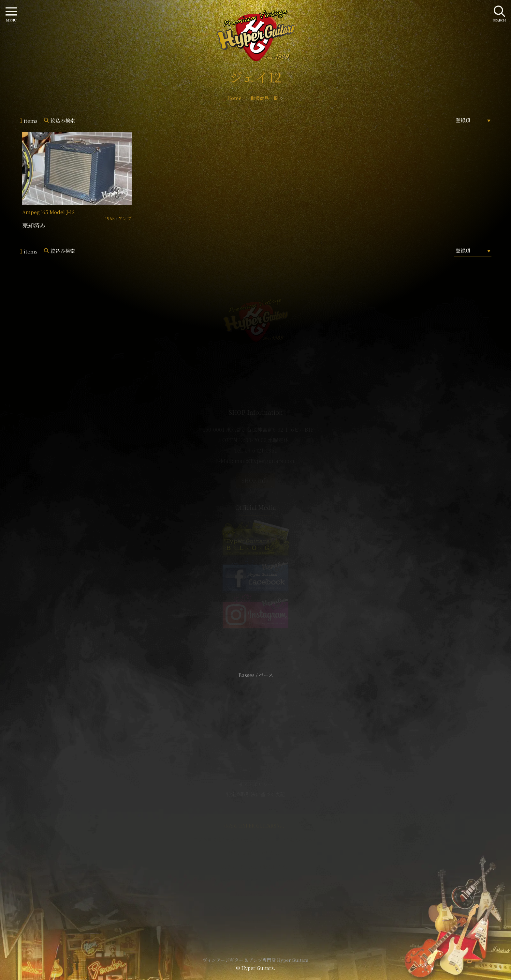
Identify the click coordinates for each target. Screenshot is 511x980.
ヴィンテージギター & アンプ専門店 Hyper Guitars (255, 960)
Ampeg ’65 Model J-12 (49, 212)
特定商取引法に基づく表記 (255, 794)
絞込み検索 (63, 120)
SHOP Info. (256, 480)
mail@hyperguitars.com (265, 461)
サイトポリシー (255, 784)
